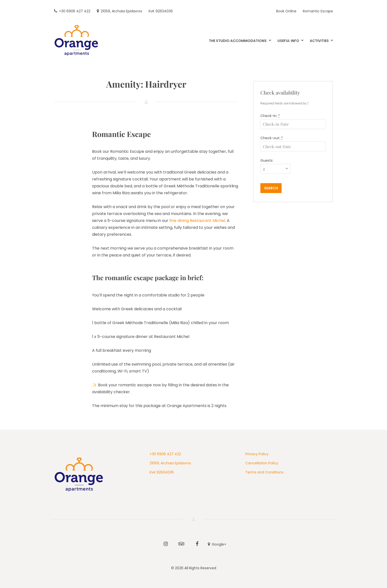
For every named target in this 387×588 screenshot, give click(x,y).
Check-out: (272, 138)
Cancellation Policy (262, 463)
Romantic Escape (121, 134)
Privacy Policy (257, 454)
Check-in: (270, 116)
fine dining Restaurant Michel (197, 221)
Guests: (267, 160)
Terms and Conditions (264, 472)
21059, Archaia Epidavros (170, 463)
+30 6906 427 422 (165, 454)
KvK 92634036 (162, 472)
